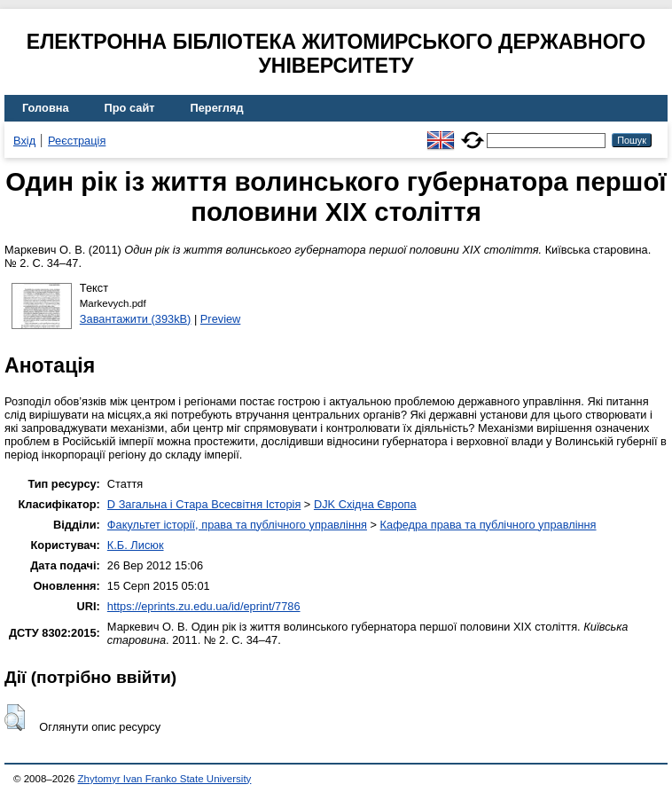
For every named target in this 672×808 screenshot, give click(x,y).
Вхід (24, 141)
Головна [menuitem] (46, 108)
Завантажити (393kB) (136, 319)
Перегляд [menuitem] (217, 108)
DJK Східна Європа (365, 504)
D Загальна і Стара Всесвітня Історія (204, 504)
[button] (15, 718)
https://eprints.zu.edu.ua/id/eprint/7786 (204, 606)
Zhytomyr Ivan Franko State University (165, 779)
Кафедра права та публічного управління (488, 525)
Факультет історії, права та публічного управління (237, 525)
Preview (221, 319)
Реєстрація (77, 141)
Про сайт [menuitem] (130, 108)
